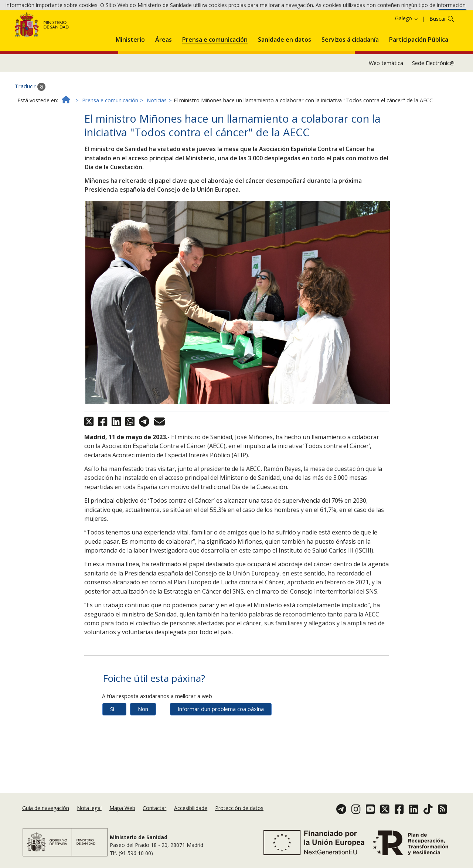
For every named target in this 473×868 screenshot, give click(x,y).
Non (143, 742)
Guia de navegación (46, 814)
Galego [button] (407, 52)
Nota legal (89, 814)
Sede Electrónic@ (433, 96)
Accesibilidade (191, 814)
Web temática (386, 96)
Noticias (157, 133)
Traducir (30, 120)
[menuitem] (130, 71)
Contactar (154, 814)
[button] (130, 71)
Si (112, 742)
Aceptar (452, 18)
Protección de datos (239, 814)
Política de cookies (413, 18)
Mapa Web (122, 814)
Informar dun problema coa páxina (221, 742)
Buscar (438, 52)
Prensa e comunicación (110, 133)
